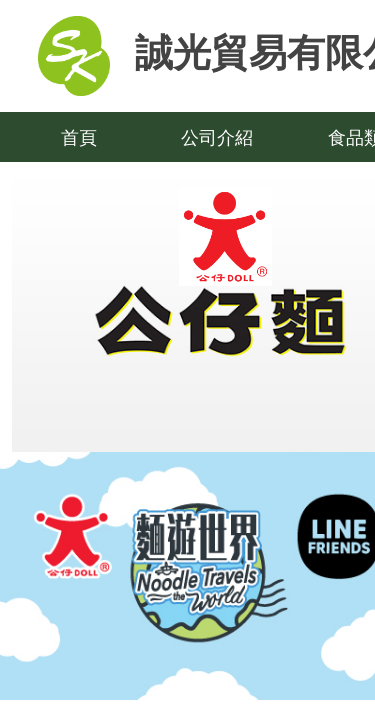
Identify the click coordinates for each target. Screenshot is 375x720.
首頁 (79, 138)
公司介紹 (217, 138)
